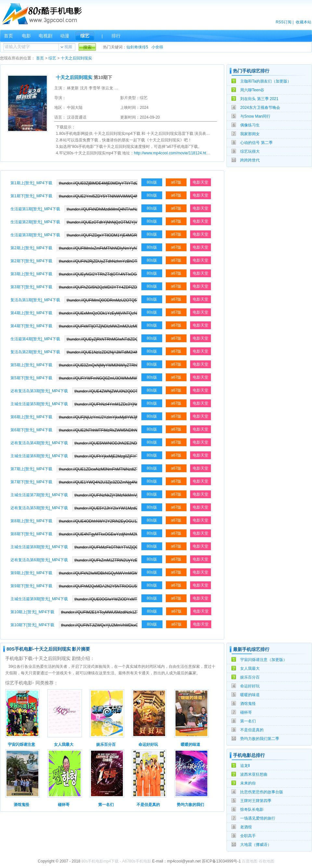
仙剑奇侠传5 (137, 47)
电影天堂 (201, 182)
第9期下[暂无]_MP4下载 (31, 586)
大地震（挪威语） (256, 845)
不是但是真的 (252, 730)
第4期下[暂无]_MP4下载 (31, 326)
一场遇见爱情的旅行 (258, 818)
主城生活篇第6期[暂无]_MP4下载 (39, 456)
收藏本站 (304, 22)
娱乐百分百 (250, 677)
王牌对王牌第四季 (256, 801)
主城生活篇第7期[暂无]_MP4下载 (39, 495)
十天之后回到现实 (76, 58)
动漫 (65, 36)
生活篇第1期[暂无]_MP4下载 (35, 209)
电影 (26, 36)
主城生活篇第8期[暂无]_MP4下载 (39, 547)
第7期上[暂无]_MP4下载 (31, 469)
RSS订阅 (284, 22)
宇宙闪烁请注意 (21, 745)
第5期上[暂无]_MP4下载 (31, 365)
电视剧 (45, 36)
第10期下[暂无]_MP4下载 (32, 625)
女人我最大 (250, 668)
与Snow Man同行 (255, 116)
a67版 (176, 182)
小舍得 (157, 47)
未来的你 (248, 783)
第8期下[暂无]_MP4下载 (31, 534)
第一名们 (248, 721)
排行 (116, 36)
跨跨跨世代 (250, 160)
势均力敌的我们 (190, 805)
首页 (8, 36)
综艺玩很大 (250, 151)
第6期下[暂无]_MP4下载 (31, 430)
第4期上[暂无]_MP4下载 (31, 313)
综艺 (85, 36)
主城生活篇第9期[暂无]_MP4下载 (39, 599)
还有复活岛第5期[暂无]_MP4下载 (39, 508)
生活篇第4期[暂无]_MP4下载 (35, 339)
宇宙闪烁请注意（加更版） (264, 660)
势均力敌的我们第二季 (260, 739)
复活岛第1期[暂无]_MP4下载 (35, 300)
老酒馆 (246, 827)
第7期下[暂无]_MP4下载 (31, 482)
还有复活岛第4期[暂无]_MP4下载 (39, 443)
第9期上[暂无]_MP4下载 (31, 573)
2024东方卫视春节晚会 (260, 108)
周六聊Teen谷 (252, 90)
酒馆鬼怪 (248, 704)
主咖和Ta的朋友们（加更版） (266, 81)
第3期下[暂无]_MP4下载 (31, 287)
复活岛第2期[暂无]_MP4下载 (35, 352)
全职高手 (248, 836)
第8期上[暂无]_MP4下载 (31, 521)
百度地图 (250, 861)
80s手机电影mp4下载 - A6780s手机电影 (116, 861)
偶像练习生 (250, 125)
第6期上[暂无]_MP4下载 (31, 417)
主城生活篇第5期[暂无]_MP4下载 (39, 404)
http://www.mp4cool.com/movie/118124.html (172, 153)
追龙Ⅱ (245, 766)
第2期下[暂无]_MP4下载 (31, 261)
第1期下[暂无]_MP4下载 (31, 196)
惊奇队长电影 (252, 810)
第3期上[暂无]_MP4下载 (31, 274)
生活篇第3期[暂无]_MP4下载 (35, 235)
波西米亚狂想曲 (254, 774)
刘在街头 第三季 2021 (259, 99)
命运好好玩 (250, 686)
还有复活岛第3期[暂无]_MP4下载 (39, 391)
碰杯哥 (246, 712)
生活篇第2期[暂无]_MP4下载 (35, 222)
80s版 (152, 182)
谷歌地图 (266, 861)
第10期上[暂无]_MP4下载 (32, 612)
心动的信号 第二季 (256, 143)
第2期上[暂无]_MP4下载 (31, 248)
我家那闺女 (250, 134)
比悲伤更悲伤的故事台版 (262, 792)
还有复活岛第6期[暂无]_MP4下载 (39, 560)
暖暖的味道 (250, 695)
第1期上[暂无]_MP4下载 (31, 183)
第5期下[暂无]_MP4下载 (31, 378)
